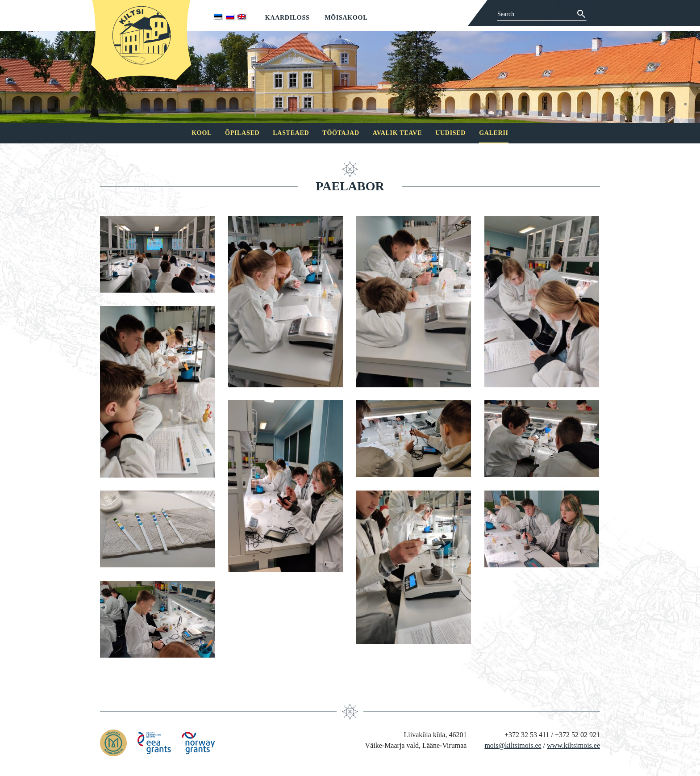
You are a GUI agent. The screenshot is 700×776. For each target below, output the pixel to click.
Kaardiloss (287, 18)
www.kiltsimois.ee (573, 745)
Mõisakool (346, 18)
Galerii (494, 133)
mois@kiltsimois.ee (513, 745)
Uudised (450, 133)
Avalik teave (397, 133)
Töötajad (341, 133)
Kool (202, 133)
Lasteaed (291, 133)
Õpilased (242, 133)
